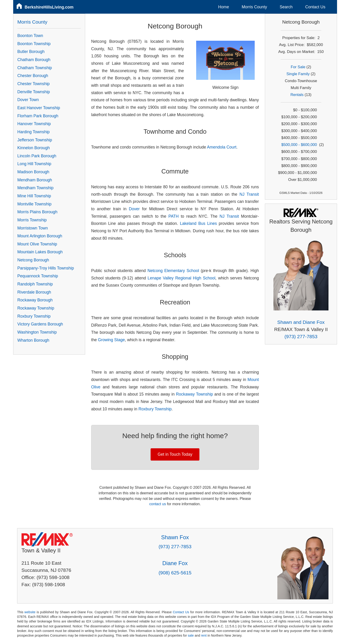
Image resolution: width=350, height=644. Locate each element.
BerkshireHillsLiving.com (49, 7)
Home (224, 7)
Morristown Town (33, 228)
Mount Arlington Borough (40, 236)
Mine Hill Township (34, 196)
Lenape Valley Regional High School (181, 278)
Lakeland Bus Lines (199, 223)
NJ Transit (249, 194)
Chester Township (34, 84)
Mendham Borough (35, 180)
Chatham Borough (34, 60)
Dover (134, 209)
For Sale (298, 67)
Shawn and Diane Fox (301, 322)
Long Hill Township (34, 164)
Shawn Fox (175, 537)
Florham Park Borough (38, 116)
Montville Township (34, 204)
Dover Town (28, 100)
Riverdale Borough (34, 292)
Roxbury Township (155, 409)
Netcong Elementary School (173, 271)
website (30, 612)
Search (286, 7)
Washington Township (37, 332)
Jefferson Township (35, 140)
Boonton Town (30, 36)
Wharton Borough (33, 340)
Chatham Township (35, 68)
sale (191, 635)
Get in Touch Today (175, 454)
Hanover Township (34, 124)
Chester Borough (33, 76)
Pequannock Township (38, 276)
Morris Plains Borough (37, 212)
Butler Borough (31, 52)
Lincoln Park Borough (37, 156)
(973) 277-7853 (301, 336)
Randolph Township (35, 284)
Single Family (298, 74)
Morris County (254, 7)
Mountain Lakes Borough (40, 252)
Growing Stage (111, 340)
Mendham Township (35, 188)
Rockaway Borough (35, 300)
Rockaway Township (195, 394)
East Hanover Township (39, 108)
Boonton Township (34, 44)
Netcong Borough (33, 260)
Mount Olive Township (37, 244)
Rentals (297, 95)
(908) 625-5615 (175, 573)
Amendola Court (222, 147)
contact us (158, 504)
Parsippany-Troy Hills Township (46, 268)
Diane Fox (175, 563)
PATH (173, 216)
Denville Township (34, 92)
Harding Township (34, 132)
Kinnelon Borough (34, 148)
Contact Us (315, 7)
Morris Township (32, 220)
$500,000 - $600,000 (299, 145)
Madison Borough (33, 172)
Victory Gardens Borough (40, 324)
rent (204, 635)
